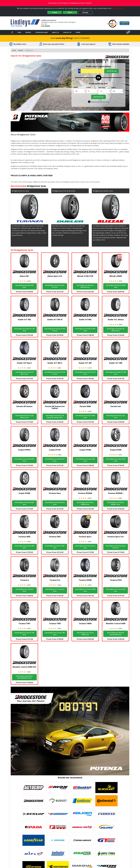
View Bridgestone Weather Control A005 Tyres (116, 634)
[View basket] (127, 32)
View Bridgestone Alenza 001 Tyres (24, 286)
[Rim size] (105, 91)
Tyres (19, 32)
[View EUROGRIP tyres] (58, 814)
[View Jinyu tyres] (106, 853)
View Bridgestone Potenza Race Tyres (55, 503)
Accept (55, 12)
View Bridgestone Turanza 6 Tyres (24, 590)
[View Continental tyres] (106, 801)
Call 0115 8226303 (82, 38)
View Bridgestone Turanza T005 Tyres (55, 634)
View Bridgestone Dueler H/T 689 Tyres (116, 373)
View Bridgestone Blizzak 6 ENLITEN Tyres (85, 286)
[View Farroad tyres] (106, 814)
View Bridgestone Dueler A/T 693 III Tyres (55, 330)
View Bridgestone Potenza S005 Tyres (24, 547)
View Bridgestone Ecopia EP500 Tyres (116, 460)
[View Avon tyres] (58, 788)
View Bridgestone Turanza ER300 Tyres (85, 590)
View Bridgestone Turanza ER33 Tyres (116, 590)
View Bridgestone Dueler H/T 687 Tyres (85, 373)
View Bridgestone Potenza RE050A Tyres (85, 503)
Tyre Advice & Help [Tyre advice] (42, 32)
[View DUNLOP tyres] (34, 814)
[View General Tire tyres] (82, 827)
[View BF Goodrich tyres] (82, 788)
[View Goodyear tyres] (34, 840)
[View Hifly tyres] (34, 853)
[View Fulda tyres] (34, 827)
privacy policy (117, 8)
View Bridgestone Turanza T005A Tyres (85, 634)
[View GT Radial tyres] (106, 840)
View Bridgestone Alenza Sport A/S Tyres (55, 286)
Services (28, 32)
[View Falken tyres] (82, 814)
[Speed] (117, 91)
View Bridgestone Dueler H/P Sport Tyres (24, 373)
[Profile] (92, 91)
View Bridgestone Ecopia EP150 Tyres (55, 460)
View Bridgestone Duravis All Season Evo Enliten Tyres (55, 417)
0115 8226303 (46, 26)
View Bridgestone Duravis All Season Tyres (24, 417)
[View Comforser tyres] (82, 801)
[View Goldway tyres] (106, 827)
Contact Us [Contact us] (67, 32)
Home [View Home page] (14, 50)
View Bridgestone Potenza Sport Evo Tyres (116, 547)
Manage (85, 12)
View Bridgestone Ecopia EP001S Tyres (24, 460)
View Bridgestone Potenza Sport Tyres (85, 547)
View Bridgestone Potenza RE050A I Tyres (116, 503)
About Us (55, 32)
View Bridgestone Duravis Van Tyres (116, 417)
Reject (70, 12)
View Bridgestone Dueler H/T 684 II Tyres (55, 373)
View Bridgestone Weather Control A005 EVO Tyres (24, 677)
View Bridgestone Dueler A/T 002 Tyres (24, 330)
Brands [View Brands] (21, 50)
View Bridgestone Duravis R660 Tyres (85, 417)
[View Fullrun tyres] (58, 827)
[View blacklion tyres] (106, 788)
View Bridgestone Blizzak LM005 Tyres (116, 286)
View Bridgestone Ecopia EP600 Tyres (24, 503)
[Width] (80, 91)
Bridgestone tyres (37, 186)
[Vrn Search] (91, 71)
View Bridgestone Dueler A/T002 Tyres (85, 330)
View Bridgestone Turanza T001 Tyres (24, 634)
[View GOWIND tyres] (58, 840)
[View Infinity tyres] (58, 853)
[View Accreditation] (113, 23)
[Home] (12, 32)
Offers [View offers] (78, 32)
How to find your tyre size (100, 102)
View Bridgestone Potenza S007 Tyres (55, 547)
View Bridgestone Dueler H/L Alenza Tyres (116, 330)
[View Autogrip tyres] (34, 788)
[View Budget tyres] (58, 801)
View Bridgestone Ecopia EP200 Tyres (85, 460)
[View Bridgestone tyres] (34, 801)
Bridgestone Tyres (26, 134)
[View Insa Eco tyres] (82, 853)
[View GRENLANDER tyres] (82, 840)
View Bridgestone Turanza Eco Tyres (55, 590)
